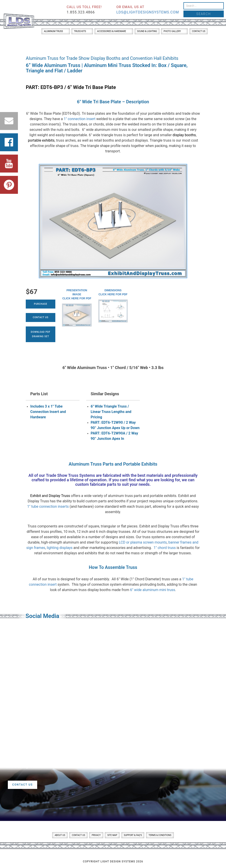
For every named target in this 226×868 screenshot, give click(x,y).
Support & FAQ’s (133, 835)
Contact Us (199, 31)
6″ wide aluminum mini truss (153, 590)
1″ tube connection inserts (48, 506)
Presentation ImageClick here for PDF (77, 294)
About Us (60, 835)
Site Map (112, 835)
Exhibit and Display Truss (50, 496)
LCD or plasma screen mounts (143, 542)
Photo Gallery (172, 31)
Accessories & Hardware (111, 31)
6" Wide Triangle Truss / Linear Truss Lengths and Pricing (111, 412)
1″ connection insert (80, 119)
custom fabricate (91, 484)
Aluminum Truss (53, 31)
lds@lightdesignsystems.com (148, 12)
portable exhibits (41, 140)
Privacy (96, 835)
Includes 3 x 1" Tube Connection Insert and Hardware (48, 412)
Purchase (41, 304)
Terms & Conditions (160, 835)
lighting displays (60, 548)
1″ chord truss (165, 548)
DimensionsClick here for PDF (113, 292)
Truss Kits (80, 31)
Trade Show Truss (62, 475)
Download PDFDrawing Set (41, 334)
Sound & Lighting (147, 31)
